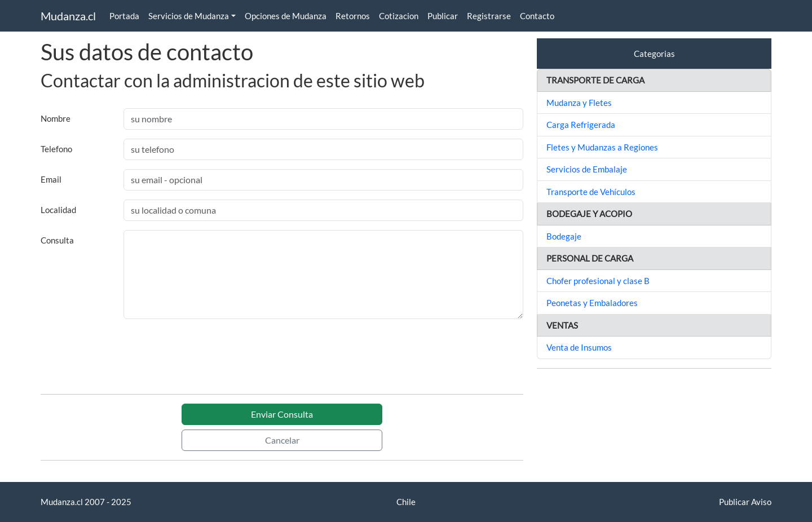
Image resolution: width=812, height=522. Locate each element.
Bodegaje (564, 236)
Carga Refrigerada (581, 125)
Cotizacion (399, 16)
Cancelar (282, 440)
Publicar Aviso (745, 502)
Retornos (353, 16)
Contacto (537, 16)
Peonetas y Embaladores (592, 303)
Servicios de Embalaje (587, 169)
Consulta (57, 240)
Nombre (56, 118)
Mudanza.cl (68, 16)
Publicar (443, 16)
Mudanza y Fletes (579, 103)
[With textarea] (323, 275)
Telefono (56, 149)
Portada (124, 16)
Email (51, 179)
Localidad (58, 210)
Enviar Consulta (282, 414)
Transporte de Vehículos (591, 192)
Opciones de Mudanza (286, 16)
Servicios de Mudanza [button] (189, 16)
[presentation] (126, 363)
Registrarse (489, 16)
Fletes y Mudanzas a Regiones (602, 147)
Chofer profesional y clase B (598, 281)
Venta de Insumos (579, 347)
